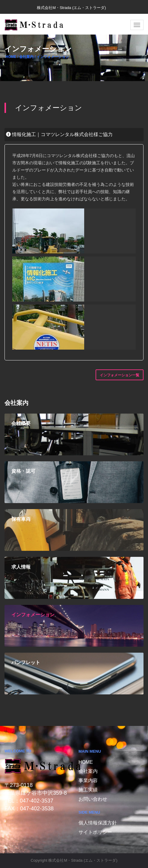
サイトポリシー (95, 832)
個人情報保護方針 (98, 823)
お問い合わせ (93, 799)
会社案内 (88, 771)
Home (86, 762)
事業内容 (88, 780)
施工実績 (88, 790)
